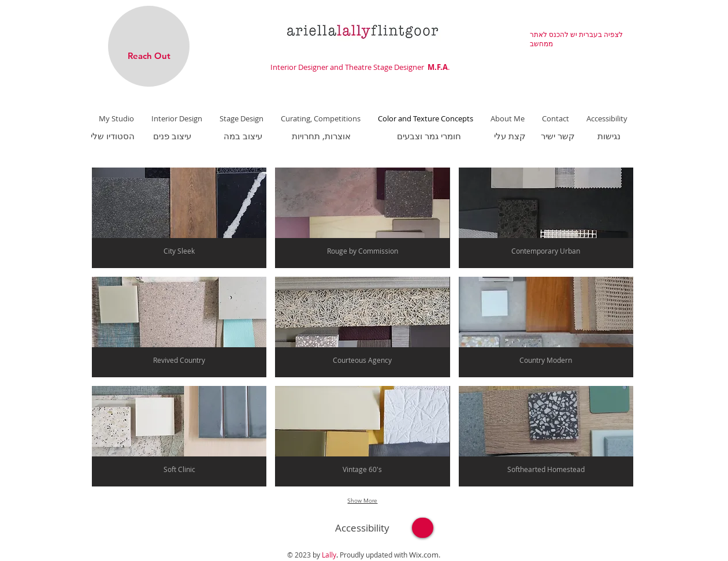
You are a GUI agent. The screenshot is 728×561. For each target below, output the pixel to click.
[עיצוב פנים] (172, 136)
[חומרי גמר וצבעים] (429, 136)
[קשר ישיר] (558, 136)
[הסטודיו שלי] (112, 136)
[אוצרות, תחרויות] (321, 136)
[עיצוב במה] (243, 136)
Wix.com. (425, 555)
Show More (362, 501)
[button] (179, 218)
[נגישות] (609, 136)
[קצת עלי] (510, 136)
